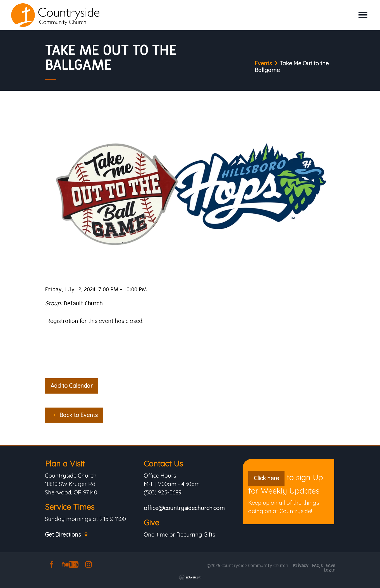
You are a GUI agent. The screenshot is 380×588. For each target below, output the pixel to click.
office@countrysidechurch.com (184, 508)
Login (329, 570)
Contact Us (163, 464)
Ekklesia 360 (190, 577)
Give (151, 522)
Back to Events (75, 415)
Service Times (70, 507)
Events (263, 63)
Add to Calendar (72, 386)
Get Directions (67, 535)
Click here (266, 478)
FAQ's (317, 566)
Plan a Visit (65, 464)
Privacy (301, 566)
